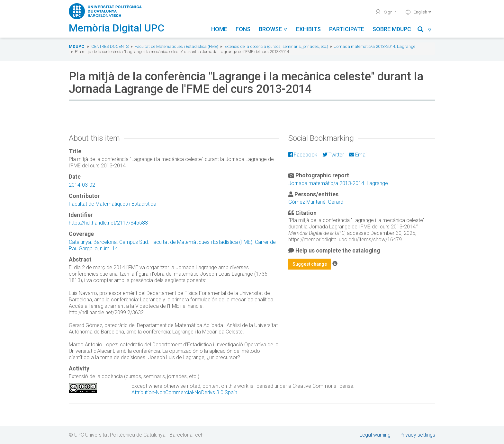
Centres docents (110, 46)
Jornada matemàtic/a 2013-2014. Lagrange (375, 46)
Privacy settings (417, 435)
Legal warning (375, 435)
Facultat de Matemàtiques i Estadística (113, 204)
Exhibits (308, 29)
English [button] (418, 12)
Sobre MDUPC (392, 29)
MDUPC (76, 46)
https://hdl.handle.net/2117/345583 (108, 223)
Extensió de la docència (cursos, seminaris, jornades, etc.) (276, 46)
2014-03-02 (82, 185)
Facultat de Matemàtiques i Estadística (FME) (176, 46)
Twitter (333, 155)
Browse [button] (273, 29)
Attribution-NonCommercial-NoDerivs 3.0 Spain (184, 392)
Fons (243, 29)
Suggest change (310, 264)
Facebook (303, 155)
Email (358, 155)
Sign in (386, 12)
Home (219, 29)
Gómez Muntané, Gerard (316, 202)
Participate (347, 29)
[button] (425, 30)
